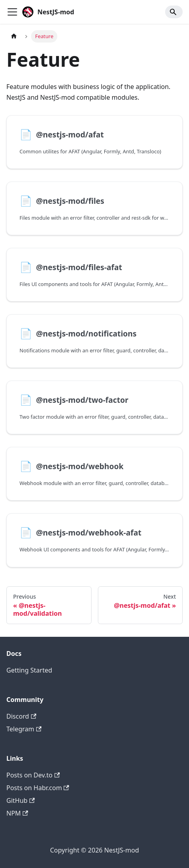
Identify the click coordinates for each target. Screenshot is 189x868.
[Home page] (14, 36)
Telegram (24, 729)
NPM (17, 813)
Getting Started (29, 670)
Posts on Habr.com (38, 788)
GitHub (20, 800)
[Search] (174, 12)
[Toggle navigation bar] (12, 12)
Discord (21, 716)
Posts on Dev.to (33, 775)
